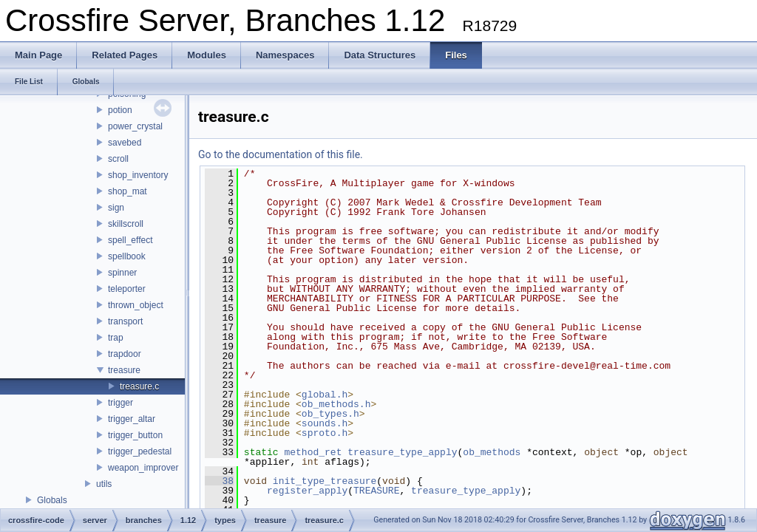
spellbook (127, 256)
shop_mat (128, 191)
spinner (122, 273)
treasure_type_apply (402, 452)
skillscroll (126, 224)
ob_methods (492, 452)
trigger (120, 403)
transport (125, 321)
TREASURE (376, 491)
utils (104, 484)
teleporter (127, 289)
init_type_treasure (325, 481)
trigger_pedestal (140, 451)
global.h (325, 395)
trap (116, 338)
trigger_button (135, 435)
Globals (52, 500)
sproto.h (325, 433)
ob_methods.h (336, 404)
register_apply (307, 491)
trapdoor (125, 354)
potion (120, 110)
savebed (125, 143)
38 (219, 481)
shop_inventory (138, 175)
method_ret (313, 452)
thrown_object (136, 305)
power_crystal (135, 126)
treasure (124, 370)
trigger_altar (132, 419)
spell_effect (130, 240)
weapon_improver (143, 468)
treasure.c (139, 386)
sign (116, 208)
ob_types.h (330, 414)
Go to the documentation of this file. (281, 154)
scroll (118, 159)
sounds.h (325, 423)
